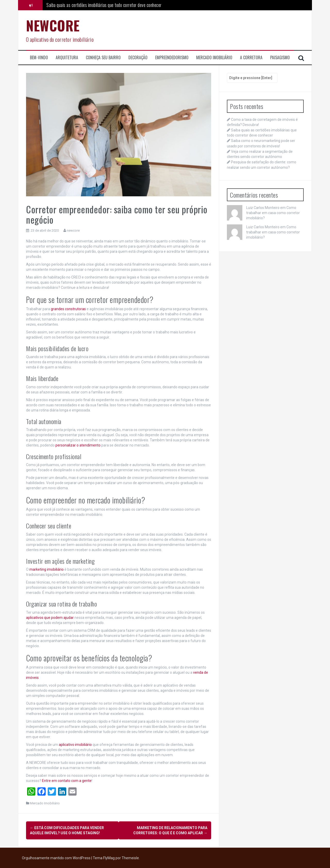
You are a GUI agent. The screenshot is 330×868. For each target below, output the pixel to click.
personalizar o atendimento (78, 445)
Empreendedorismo (172, 58)
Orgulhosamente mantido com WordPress (57, 858)
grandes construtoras (68, 309)
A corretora (251, 58)
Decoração (138, 58)
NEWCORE (53, 25)
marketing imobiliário (47, 569)
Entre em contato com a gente (67, 781)
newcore (73, 230)
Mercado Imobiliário (214, 58)
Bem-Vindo (39, 58)
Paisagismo (280, 58)
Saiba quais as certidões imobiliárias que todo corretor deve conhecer (104, 5)
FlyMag (109, 858)
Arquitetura (67, 58)
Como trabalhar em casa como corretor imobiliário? (273, 213)
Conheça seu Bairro (103, 58)
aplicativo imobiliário (75, 745)
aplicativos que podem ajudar (50, 618)
